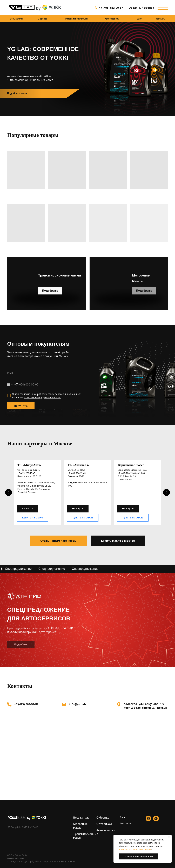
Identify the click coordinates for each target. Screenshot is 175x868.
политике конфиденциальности (135, 849)
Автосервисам (112, 19)
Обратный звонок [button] (141, 8)
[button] (58, 539)
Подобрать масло (18, 93)
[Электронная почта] (148, 819)
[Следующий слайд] (166, 492)
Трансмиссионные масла (86, 834)
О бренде (42, 19)
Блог (139, 19)
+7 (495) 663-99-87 (111, 8)
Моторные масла (80, 824)
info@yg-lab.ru (79, 703)
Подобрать (50, 291)
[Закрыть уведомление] (169, 837)
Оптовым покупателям (77, 19)
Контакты (161, 19)
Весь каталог (17, 19)
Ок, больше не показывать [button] (138, 857)
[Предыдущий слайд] (9, 492)
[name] (44, 373)
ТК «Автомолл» (79, 465)
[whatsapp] (156, 819)
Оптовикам (104, 822)
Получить (21, 406)
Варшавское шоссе (131, 465)
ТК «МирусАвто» (29, 465)
